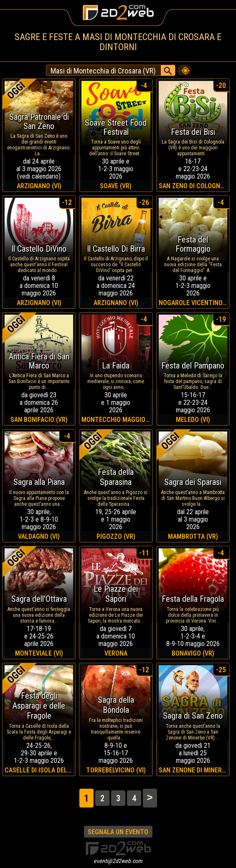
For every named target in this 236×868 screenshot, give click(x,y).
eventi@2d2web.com (118, 861)
